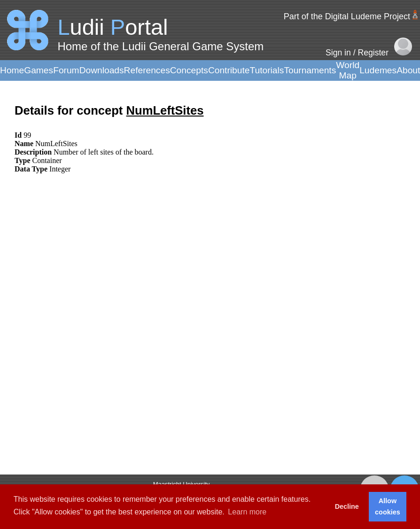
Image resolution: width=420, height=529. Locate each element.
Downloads (102, 70)
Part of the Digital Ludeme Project (347, 16)
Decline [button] (347, 506)
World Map (348, 70)
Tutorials (267, 70)
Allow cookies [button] (388, 506)
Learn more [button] (247, 512)
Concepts (189, 70)
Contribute (229, 70)
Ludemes (378, 70)
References (147, 70)
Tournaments (310, 70)
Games (39, 70)
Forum (66, 70)
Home (12, 70)
